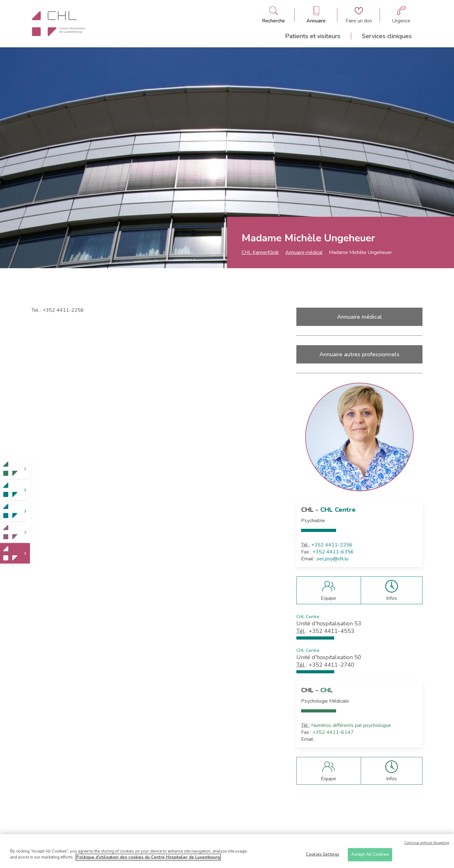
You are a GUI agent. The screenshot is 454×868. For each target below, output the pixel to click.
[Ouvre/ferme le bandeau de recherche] (274, 15)
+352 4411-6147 (333, 732)
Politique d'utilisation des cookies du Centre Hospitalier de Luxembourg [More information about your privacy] (148, 859)
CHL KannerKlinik (260, 252)
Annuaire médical (304, 252)
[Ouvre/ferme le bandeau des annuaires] (316, 15)
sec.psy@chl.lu (332, 559)
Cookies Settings (323, 856)
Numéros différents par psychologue (351, 725)
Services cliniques (387, 36)
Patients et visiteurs (313, 36)
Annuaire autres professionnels (359, 354)
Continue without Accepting (427, 845)
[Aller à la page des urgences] (401, 15)
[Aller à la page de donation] (359, 15)
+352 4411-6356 (333, 552)
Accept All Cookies (370, 856)
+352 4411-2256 (332, 545)
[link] (15, 469)
